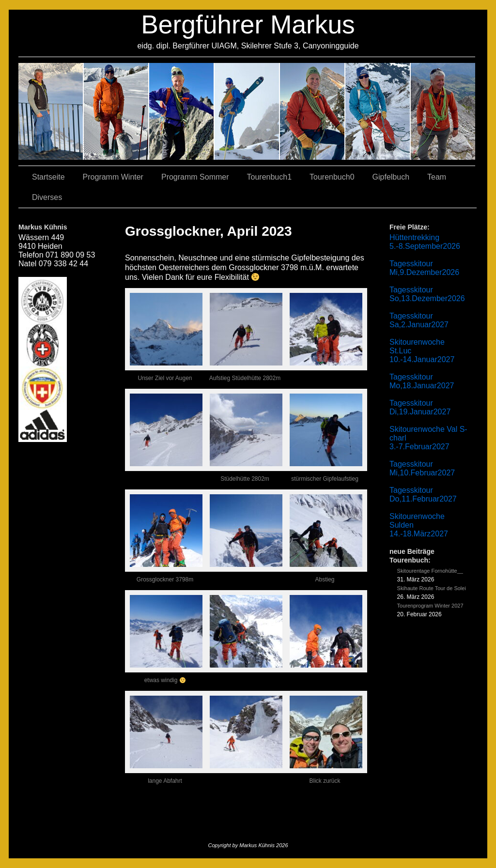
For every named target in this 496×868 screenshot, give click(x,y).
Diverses (47, 197)
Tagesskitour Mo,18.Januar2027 (422, 381)
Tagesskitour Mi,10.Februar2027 (422, 468)
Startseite (48, 177)
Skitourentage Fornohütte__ (430, 571)
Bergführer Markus (248, 24)
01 (313, 111)
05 (378, 111)
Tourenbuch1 (270, 177)
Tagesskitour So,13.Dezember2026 (427, 294)
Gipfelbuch (391, 177)
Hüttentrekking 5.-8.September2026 (425, 242)
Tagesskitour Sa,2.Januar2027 (419, 320)
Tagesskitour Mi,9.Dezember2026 (424, 268)
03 (116, 111)
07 (182, 111)
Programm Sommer (195, 177)
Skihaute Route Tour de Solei (432, 588)
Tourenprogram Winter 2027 (430, 606)
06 (443, 111)
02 (51, 111)
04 (247, 111)
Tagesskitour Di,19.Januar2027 (420, 407)
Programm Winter (113, 177)
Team (437, 177)
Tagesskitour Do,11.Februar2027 (423, 495)
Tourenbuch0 (332, 177)
